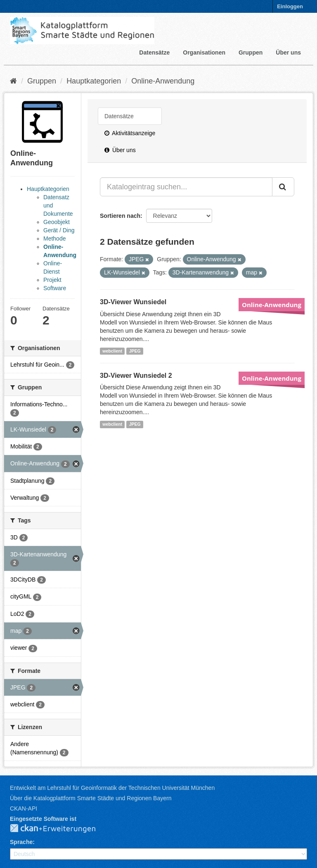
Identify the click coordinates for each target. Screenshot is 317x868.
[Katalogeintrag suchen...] (186, 187)
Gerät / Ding (59, 230)
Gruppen (251, 52)
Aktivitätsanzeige (130, 133)
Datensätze (154, 52)
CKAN (59, 829)
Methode (54, 238)
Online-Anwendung (163, 81)
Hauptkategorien (94, 81)
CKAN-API (24, 808)
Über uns (288, 52)
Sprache (21, 842)
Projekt (52, 280)
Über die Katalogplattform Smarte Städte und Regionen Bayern (91, 798)
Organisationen (204, 52)
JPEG (135, 351)
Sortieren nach (120, 216)
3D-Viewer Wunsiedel (133, 302)
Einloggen (290, 6)
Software (55, 288)
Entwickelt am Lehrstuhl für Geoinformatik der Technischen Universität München (112, 788)
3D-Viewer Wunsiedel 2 (136, 376)
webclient (112, 351)
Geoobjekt (57, 222)
